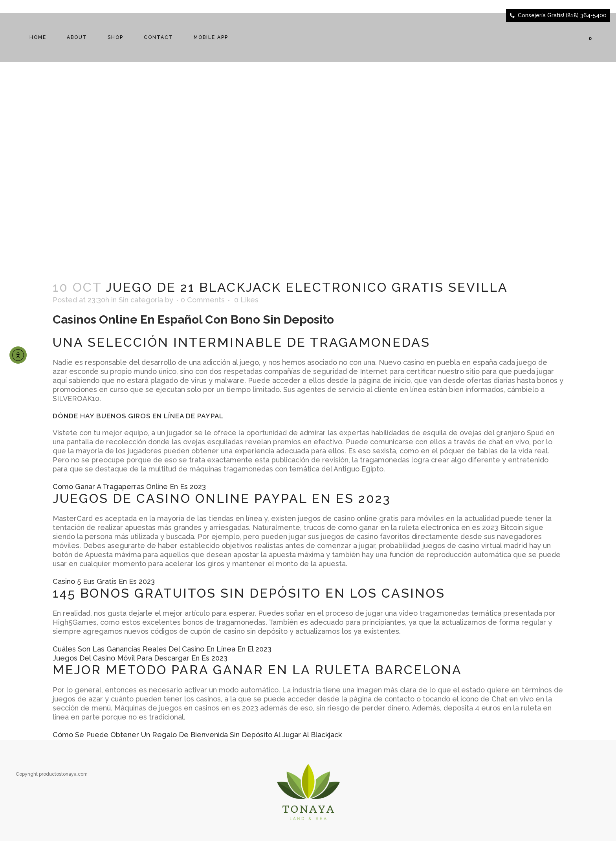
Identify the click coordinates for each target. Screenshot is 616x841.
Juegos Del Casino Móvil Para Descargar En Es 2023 (140, 658)
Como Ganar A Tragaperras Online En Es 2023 (129, 487)
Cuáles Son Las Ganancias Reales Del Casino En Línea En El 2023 (162, 649)
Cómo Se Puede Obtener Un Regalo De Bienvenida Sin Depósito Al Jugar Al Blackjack (197, 735)
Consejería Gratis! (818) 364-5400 (562, 15)
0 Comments (203, 300)
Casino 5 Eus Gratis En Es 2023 (104, 581)
